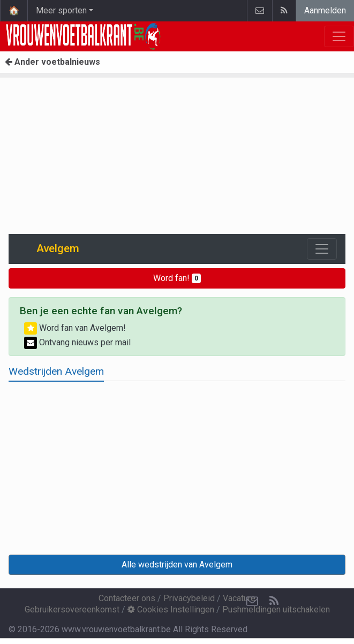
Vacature (239, 598)
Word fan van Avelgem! (75, 328)
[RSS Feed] (274, 601)
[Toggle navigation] (322, 249)
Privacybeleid (189, 598)
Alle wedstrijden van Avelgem (177, 565)
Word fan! (177, 278)
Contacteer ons (127, 598)
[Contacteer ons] (252, 601)
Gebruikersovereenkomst (72, 609)
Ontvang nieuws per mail (77, 342)
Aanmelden (325, 10)
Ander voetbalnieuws (52, 62)
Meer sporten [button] (61, 10)
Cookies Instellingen (171, 609)
